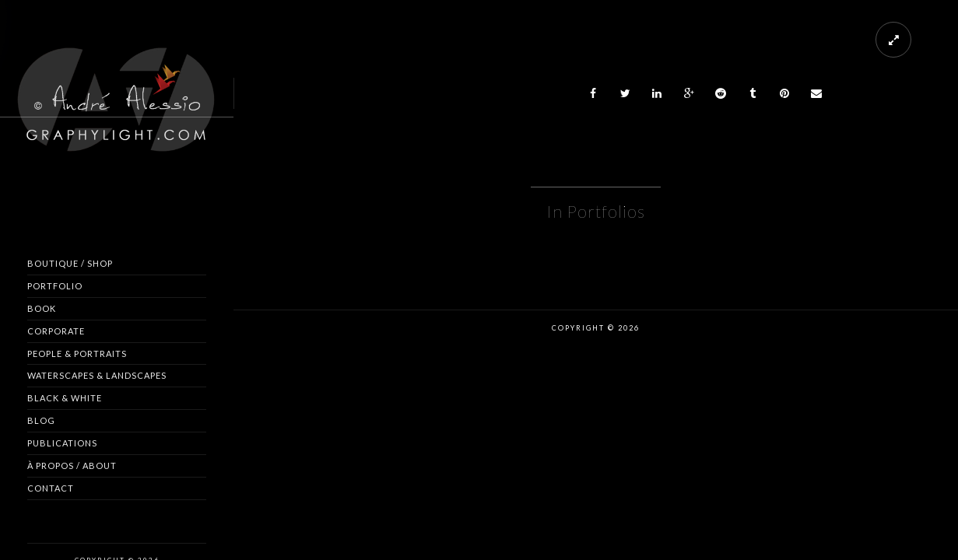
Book (42, 308)
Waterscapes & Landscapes (97, 375)
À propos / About (72, 465)
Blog (41, 420)
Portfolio (55, 286)
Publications (62, 443)
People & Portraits (77, 353)
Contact (51, 488)
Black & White (65, 398)
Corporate (56, 331)
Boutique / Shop (70, 263)
